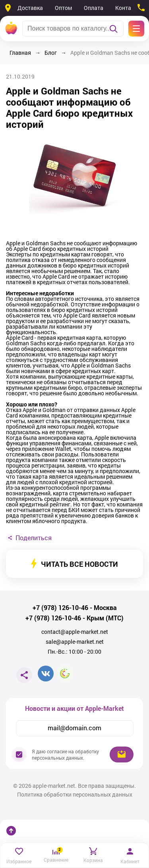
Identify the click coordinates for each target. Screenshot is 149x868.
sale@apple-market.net (75, 642)
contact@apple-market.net (75, 632)
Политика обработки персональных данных (75, 795)
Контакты (128, 8)
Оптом (63, 8)
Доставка (30, 8)
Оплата (94, 8)
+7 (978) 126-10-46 (60, 608)
